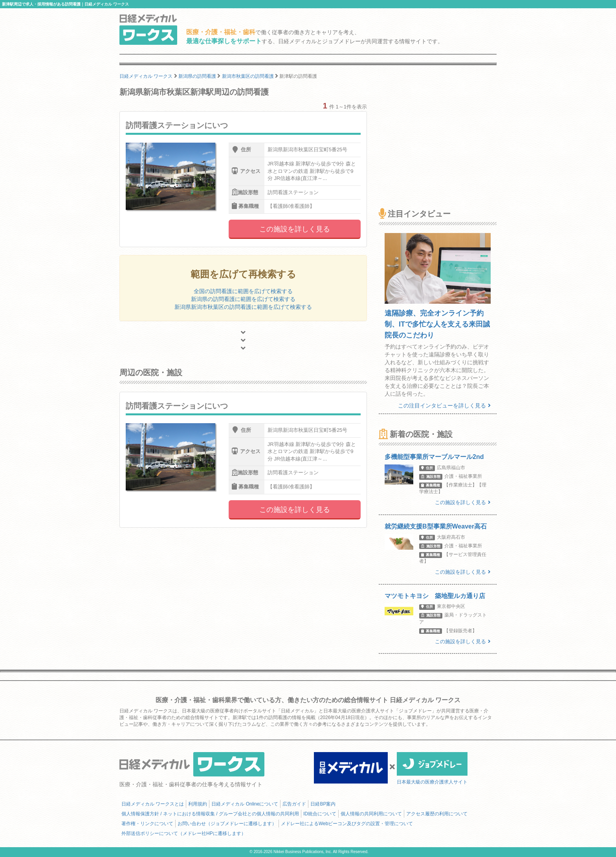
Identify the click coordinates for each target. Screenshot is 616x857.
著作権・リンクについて (147, 824)
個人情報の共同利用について (371, 814)
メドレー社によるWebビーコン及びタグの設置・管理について (347, 824)
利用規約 (198, 804)
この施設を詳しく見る (295, 229)
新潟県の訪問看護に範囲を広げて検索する (243, 299)
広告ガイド (294, 804)
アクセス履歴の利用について (437, 814)
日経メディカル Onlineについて (245, 804)
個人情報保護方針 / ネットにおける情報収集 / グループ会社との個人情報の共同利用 (210, 814)
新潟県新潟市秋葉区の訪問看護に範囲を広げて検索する (243, 307)
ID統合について (320, 814)
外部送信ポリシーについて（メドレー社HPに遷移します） (184, 833)
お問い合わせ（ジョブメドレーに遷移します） (227, 824)
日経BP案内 (323, 804)
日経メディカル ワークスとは (153, 804)
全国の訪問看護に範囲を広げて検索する (243, 291)
